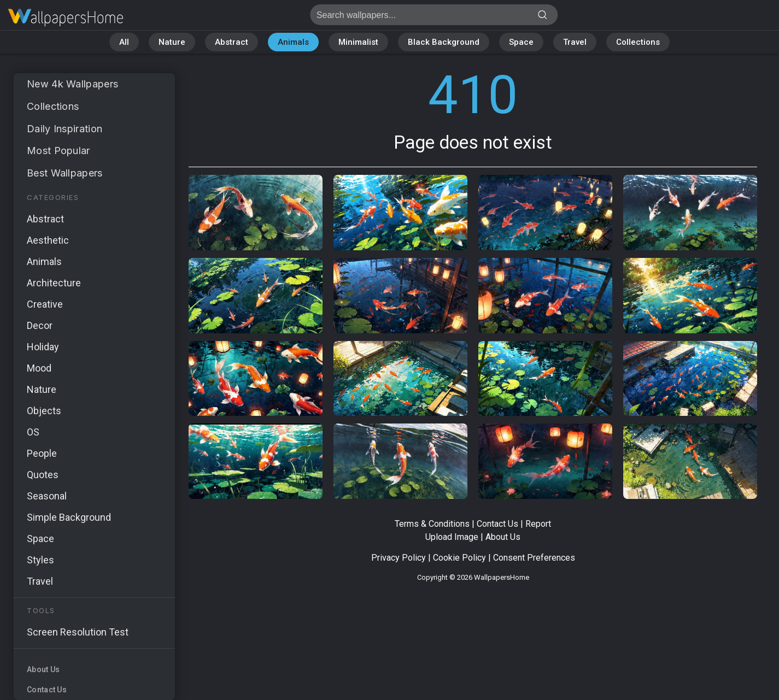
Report (538, 524)
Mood (39, 368)
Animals (293, 42)
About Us (43, 669)
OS (33, 432)
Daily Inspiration (65, 129)
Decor (40, 325)
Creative (45, 304)
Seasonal (47, 496)
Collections (638, 42)
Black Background (444, 42)
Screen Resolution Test (78, 632)
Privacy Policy (399, 558)
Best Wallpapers (65, 173)
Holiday (43, 347)
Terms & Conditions (432, 524)
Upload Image (452, 537)
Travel (575, 42)
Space (521, 42)
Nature (172, 42)
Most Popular (58, 151)
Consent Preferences (534, 558)
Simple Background (69, 517)
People (42, 453)
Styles (40, 560)
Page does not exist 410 (66, 18)
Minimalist (358, 42)
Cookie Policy (459, 558)
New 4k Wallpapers (72, 84)
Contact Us (47, 690)
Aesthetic (48, 240)
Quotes (43, 475)
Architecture (54, 283)
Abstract (232, 42)
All (124, 42)
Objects (44, 411)
